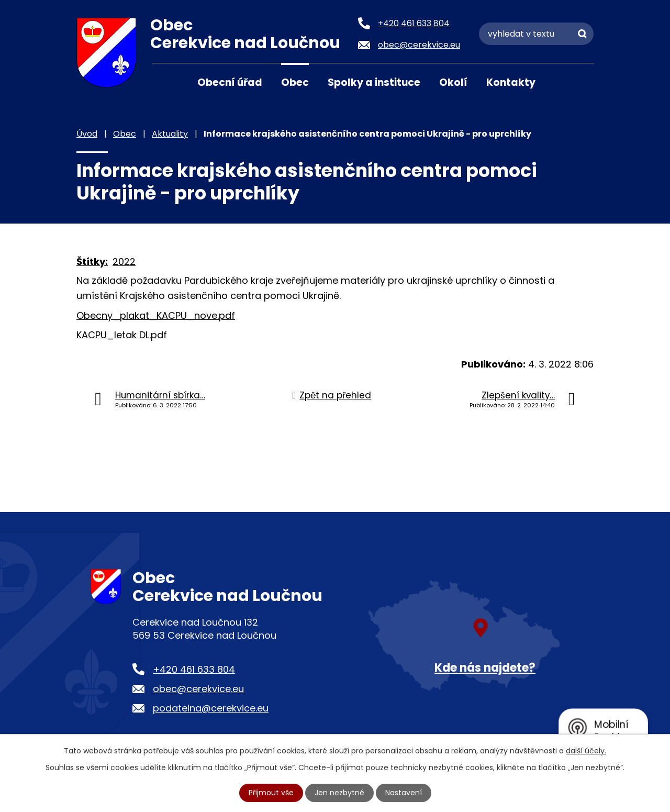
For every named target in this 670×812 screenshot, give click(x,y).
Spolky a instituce (374, 82)
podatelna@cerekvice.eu (211, 708)
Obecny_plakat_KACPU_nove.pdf (156, 315)
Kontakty (511, 82)
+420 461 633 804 (194, 669)
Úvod (165, 82)
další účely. (586, 751)
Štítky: (92, 262)
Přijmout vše (271, 793)
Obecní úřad (230, 82)
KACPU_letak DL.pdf (122, 335)
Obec (295, 82)
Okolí (453, 82)
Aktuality (170, 134)
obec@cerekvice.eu (198, 689)
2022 (124, 262)
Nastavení (404, 793)
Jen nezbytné (339, 793)
